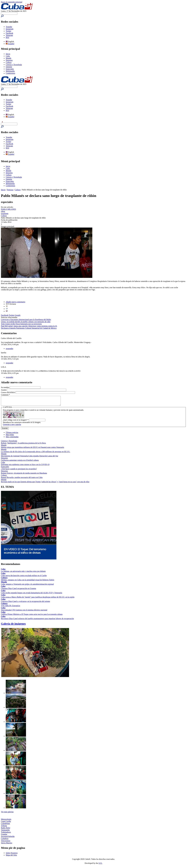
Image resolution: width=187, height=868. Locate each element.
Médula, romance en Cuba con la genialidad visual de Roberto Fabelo (28, 582)
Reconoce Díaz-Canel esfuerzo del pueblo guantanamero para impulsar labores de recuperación (37, 620)
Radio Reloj (6, 830)
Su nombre (5, 387)
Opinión (9, 67)
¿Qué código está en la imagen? (16, 422)
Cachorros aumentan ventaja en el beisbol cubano (20, 462)
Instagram (10, 29)
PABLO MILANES (8, 209)
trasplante (5, 214)
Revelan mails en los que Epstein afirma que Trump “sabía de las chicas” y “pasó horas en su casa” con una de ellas (45, 483)
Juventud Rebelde (8, 838)
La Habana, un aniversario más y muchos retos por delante (23, 573)
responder (9, 349)
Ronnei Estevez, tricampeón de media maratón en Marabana (24, 475)
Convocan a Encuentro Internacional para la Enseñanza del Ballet (26, 320)
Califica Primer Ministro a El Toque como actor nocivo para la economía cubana (32, 616)
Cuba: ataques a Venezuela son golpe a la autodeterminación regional (27, 586)
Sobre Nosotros (12, 855)
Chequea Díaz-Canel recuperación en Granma (18, 590)
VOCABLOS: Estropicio (10, 607)
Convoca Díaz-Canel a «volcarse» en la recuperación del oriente (25, 603)
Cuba (8, 56)
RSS (7, 37)
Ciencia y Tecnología (14, 65)
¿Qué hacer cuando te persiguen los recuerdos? (19, 471)
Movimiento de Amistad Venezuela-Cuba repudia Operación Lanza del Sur (30, 458)
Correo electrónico (8, 392)
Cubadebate (5, 825)
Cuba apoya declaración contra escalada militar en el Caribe (24, 577)
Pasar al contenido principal (12, 2)
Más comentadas (12, 439)
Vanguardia (5, 832)
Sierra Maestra (7, 845)
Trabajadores (6, 834)
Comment (5, 395)
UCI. (101, 865)
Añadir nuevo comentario (16, 302)
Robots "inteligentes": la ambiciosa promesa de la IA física (23, 445)
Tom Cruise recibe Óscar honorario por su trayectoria (21, 324)
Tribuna (4, 827)
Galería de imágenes (13, 625)
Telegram (9, 35)
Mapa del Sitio (11, 857)
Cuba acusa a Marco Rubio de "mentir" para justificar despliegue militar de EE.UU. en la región (38, 599)
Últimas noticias (12, 434)
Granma (4, 836)
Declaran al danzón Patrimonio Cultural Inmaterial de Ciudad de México (29, 328)
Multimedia (10, 71)
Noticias (10, 190)
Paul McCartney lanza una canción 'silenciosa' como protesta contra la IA (29, 326)
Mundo (8, 58)
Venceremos (6, 842)
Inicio (8, 54)
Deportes (9, 60)
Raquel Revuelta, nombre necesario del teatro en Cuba (22, 479)
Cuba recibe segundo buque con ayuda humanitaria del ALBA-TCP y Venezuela (32, 595)
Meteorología (6, 821)
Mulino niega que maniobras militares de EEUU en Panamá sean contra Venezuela (32, 449)
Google (18, 315)
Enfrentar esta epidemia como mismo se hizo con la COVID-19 (25, 466)
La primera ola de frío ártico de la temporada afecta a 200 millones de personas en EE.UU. (36, 453)
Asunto (4, 390)
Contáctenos (10, 73)
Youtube (9, 27)
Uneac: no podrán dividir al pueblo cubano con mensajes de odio (26, 322)
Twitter (8, 31)
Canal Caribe (6, 823)
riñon (3, 211)
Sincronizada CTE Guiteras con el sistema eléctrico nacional (24, 612)
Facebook (9, 33)
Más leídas (10, 436)
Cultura (9, 62)
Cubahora (5, 840)
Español (10, 44)
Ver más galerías (7, 814)
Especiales (10, 69)
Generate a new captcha (12, 426)
